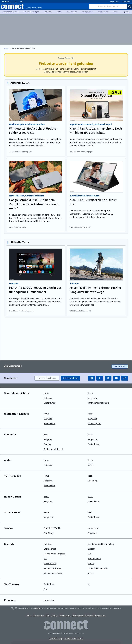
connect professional (73, 638)
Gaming (47, 444)
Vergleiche (93, 398)
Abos (29, 616)
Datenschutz (65, 616)
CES (90, 554)
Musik (90, 465)
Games (91, 563)
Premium (10, 600)
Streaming (93, 481)
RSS (48, 616)
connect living (55, 638)
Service (116, 12)
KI (15, 2)
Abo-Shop (48, 533)
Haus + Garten (87, 12)
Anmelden (126, 2)
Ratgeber (48, 398)
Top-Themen (11, 584)
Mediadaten (78, 616)
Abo (22, 2)
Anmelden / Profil (52, 528)
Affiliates (38, 608)
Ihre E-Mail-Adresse (47, 378)
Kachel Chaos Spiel (53, 568)
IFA (45, 559)
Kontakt (89, 616)
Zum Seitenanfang (13, 366)
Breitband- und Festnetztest (101, 544)
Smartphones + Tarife (10, 12)
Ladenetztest (50, 549)
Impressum (100, 616)
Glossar (91, 549)
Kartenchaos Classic (53, 573)
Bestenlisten (50, 403)
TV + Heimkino (72, 12)
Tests (90, 393)
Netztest (48, 544)
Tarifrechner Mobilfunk (98, 403)
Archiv (91, 573)
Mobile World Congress (54, 554)
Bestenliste (6, 2)
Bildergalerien (94, 559)
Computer (48, 12)
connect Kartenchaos (98, 568)
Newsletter (114, 2)
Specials (9, 544)
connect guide (94, 423)
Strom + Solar (103, 12)
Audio (59, 12)
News (46, 393)
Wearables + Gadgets (31, 12)
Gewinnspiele (50, 563)
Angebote (92, 533)
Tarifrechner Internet (53, 449)
